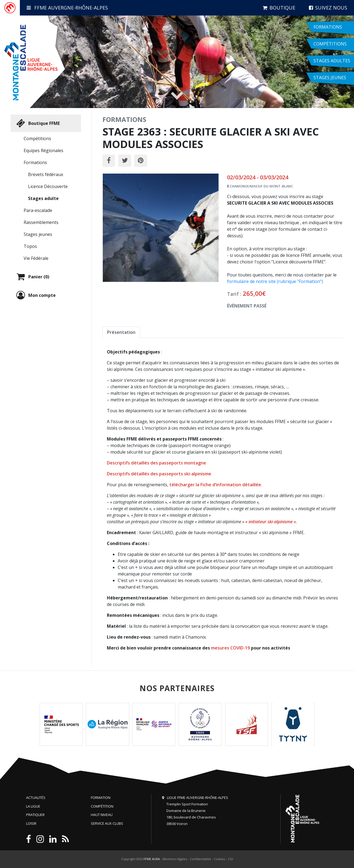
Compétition (102, 806)
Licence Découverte (48, 186)
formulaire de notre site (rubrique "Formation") (275, 281)
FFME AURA (152, 859)
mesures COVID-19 (230, 648)
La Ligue (33, 806)
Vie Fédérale (36, 258)
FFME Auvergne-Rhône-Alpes (67, 8)
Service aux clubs (107, 823)
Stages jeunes (38, 234)
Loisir (31, 823)
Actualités (36, 798)
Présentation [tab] (121, 332)
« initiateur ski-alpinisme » (271, 522)
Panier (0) (32, 277)
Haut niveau (102, 815)
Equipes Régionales (44, 150)
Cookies (219, 859)
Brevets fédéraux (46, 174)
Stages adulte (43, 198)
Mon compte (35, 295)
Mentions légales (175, 859)
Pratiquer (35, 815)
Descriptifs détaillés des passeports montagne (156, 463)
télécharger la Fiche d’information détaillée (215, 485)
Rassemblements (41, 222)
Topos (30, 246)
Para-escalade (38, 210)
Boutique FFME (37, 123)
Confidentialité (200, 859)
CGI (230, 859)
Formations (35, 162)
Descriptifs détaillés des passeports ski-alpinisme (159, 474)
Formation (101, 798)
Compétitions (37, 138)
